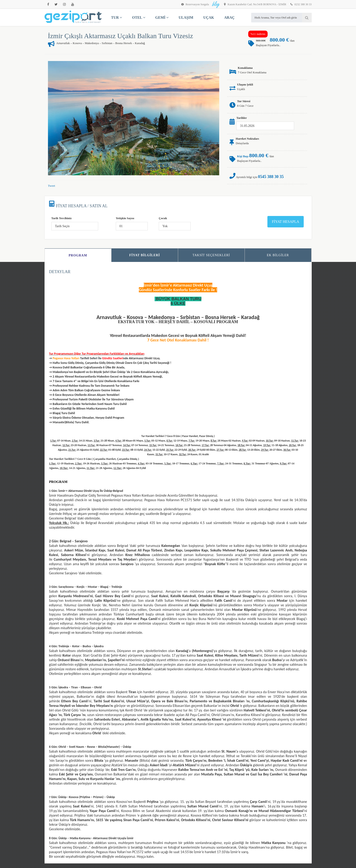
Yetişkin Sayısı (125, 218)
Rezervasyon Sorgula (195, 4)
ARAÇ (229, 17)
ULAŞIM (186, 17)
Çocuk (163, 218)
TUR (117, 17)
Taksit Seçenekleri (211, 255)
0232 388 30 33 (301, 4)
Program (78, 255)
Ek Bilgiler (278, 255)
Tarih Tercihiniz (62, 218)
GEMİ (162, 17)
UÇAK (209, 17)
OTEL (139, 17)
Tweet (52, 186)
